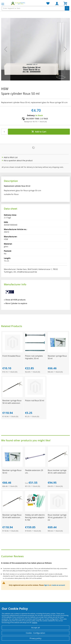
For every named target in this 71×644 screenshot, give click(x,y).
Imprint (35, 623)
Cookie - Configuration (35, 633)
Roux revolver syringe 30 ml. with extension (57, 472)
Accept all (35, 628)
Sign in (47, 585)
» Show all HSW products (15, 300)
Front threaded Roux (11, 356)
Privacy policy (35, 638)
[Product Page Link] (13, 352)
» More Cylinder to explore (16, 303)
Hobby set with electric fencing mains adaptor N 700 (35, 517)
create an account (58, 585)
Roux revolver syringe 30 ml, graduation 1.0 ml (57, 517)
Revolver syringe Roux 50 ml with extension (12, 402)
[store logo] (18, 3)
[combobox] (35, 8)
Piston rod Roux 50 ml (35, 401)
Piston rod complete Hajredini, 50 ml (34, 357)
